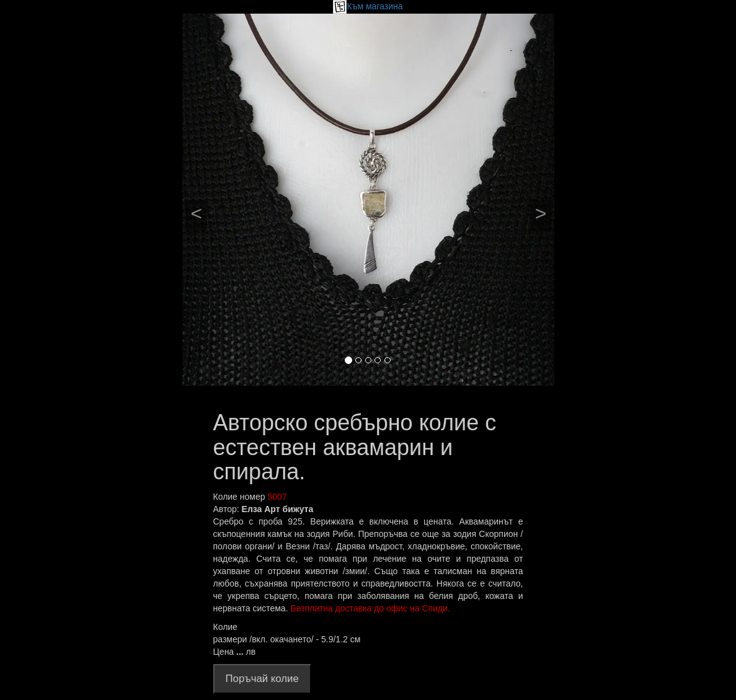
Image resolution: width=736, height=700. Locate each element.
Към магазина (368, 6)
